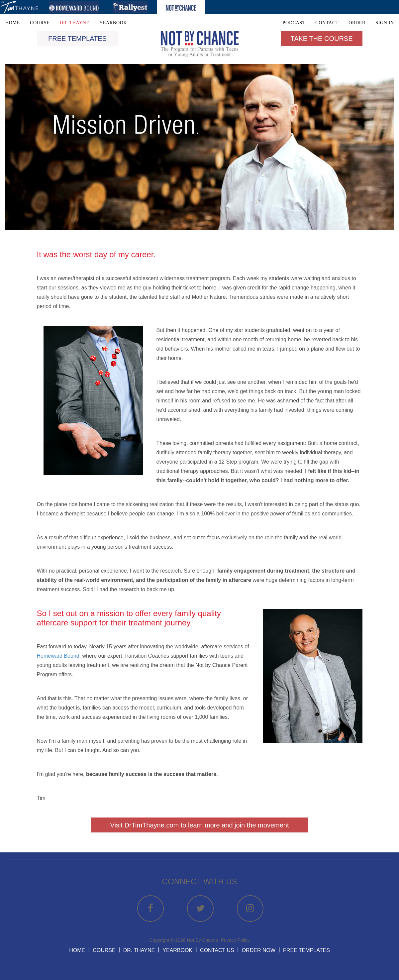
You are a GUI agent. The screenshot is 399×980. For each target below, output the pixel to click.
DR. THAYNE (74, 23)
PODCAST (294, 23)
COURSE (40, 23)
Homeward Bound (58, 656)
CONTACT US (217, 950)
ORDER (357, 23)
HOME (13, 23)
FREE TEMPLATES (306, 950)
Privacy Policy (235, 940)
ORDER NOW (259, 950)
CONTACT (327, 23)
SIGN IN (385, 23)
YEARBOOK (113, 23)
